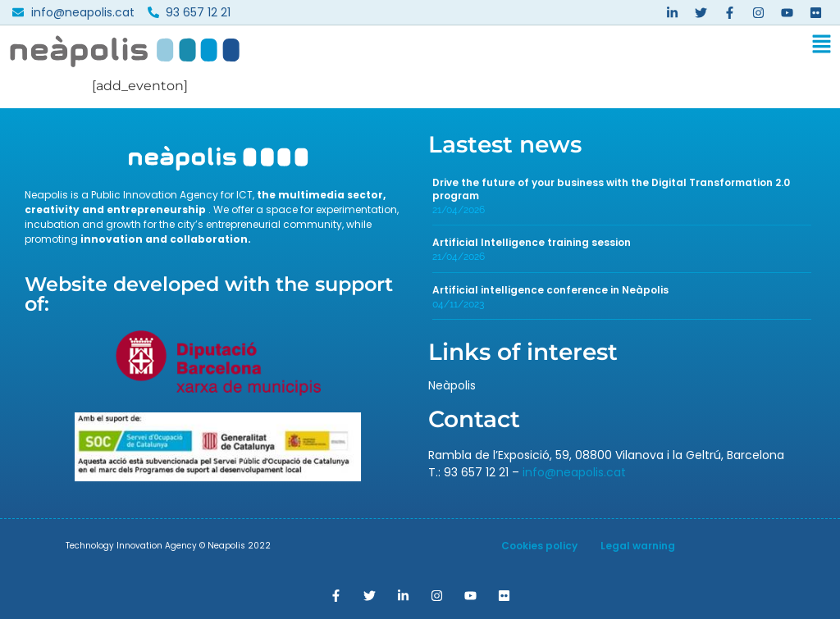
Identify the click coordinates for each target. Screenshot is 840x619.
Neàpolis (452, 385)
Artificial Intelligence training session (532, 242)
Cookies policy (539, 546)
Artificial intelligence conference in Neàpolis (550, 290)
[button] (546, 48)
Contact (474, 419)
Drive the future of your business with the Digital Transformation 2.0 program (611, 189)
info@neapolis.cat (574, 472)
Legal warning (638, 546)
